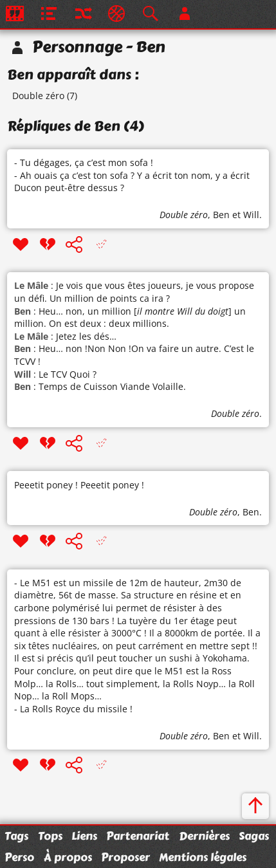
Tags (16, 836)
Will (251, 215)
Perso (19, 857)
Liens (84, 836)
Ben (221, 215)
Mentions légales (203, 857)
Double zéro (38, 96)
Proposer (125, 857)
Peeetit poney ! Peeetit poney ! (79, 485)
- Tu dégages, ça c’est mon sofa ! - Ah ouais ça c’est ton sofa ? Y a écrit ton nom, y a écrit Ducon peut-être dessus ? (132, 175)
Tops (50, 836)
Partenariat (138, 836)
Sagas (254, 836)
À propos (68, 857)
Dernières (204, 836)
